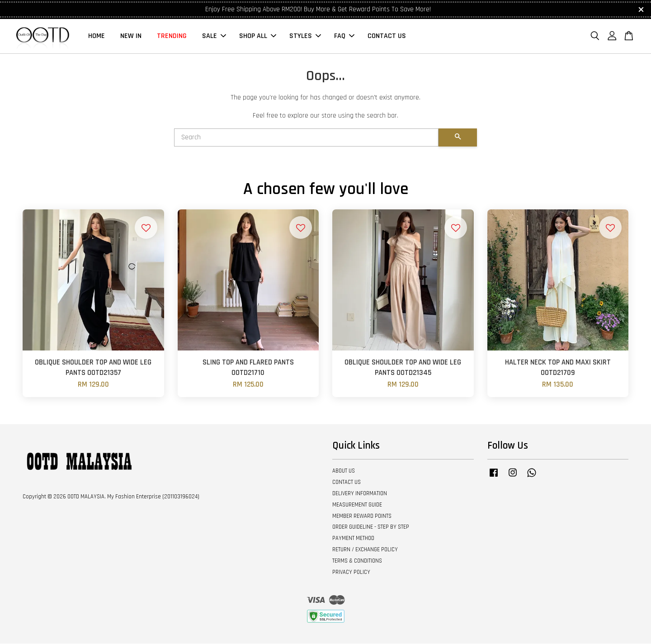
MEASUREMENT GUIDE (357, 505)
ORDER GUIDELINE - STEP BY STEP (371, 527)
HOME (97, 36)
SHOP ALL (258, 36)
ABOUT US (344, 471)
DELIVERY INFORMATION (360, 494)
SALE (214, 36)
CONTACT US (387, 36)
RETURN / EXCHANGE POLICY (365, 550)
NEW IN (131, 36)
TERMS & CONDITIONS (357, 561)
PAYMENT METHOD (353, 539)
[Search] (306, 138)
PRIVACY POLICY (351, 573)
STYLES (305, 36)
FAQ (344, 36)
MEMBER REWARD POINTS (362, 516)
